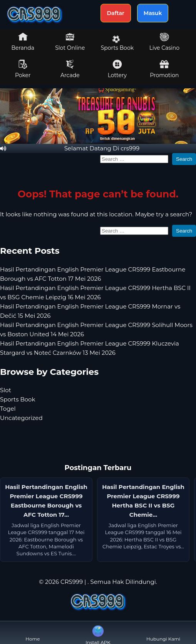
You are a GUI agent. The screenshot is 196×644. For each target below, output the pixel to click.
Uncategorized (21, 418)
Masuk (153, 13)
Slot (6, 390)
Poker (23, 69)
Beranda (23, 42)
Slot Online (70, 42)
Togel (8, 409)
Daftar (116, 13)
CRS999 (72, 582)
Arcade (70, 69)
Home (33, 633)
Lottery (117, 69)
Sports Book (117, 43)
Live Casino (164, 42)
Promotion (164, 69)
